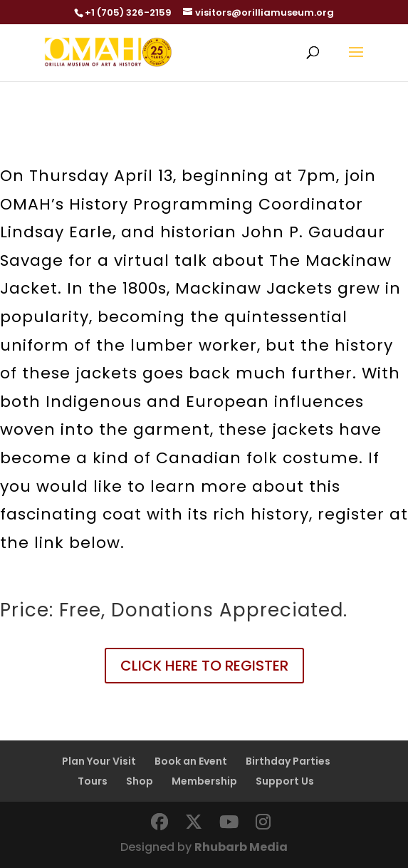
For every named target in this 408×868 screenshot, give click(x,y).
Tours (93, 781)
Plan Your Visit (99, 761)
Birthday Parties (288, 761)
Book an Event (191, 761)
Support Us (285, 781)
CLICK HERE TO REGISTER (204, 666)
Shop (140, 781)
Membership (204, 781)
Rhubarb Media (241, 847)
